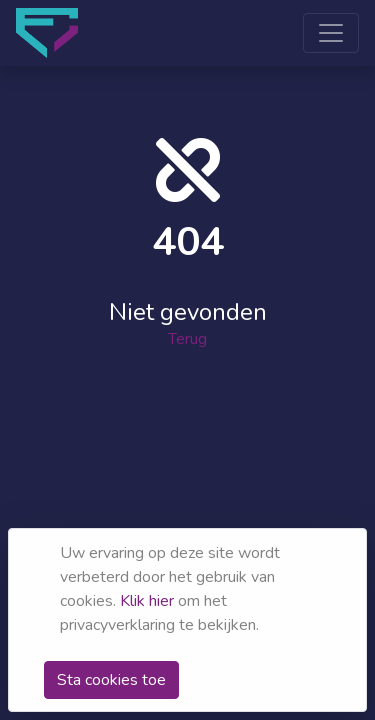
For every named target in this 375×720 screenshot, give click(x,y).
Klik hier (147, 601)
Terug (187, 338)
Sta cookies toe (111, 680)
